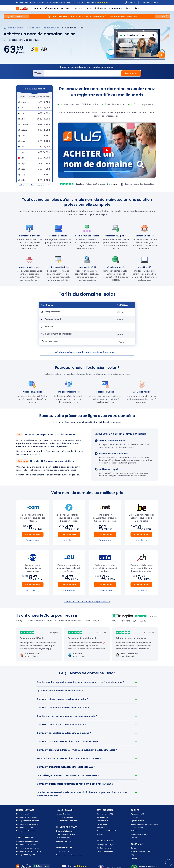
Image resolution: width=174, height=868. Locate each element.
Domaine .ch (141, 590)
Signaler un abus (137, 821)
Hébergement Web (24, 814)
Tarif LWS (134, 838)
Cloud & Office (132, 8)
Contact (134, 848)
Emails (88, 8)
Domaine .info (105, 590)
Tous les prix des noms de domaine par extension (87, 602)
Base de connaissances (140, 851)
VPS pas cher (102, 827)
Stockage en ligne (104, 848)
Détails (162, 16)
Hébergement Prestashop (27, 845)
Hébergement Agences (26, 831)
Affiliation (134, 831)
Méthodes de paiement (140, 834)
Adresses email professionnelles (69, 855)
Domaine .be (141, 540)
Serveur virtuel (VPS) (105, 814)
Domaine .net (105, 540)
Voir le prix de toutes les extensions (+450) (34, 185)
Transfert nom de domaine (67, 821)
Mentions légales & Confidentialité (144, 824)
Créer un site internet (64, 831)
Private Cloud (102, 824)
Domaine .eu (69, 590)
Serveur (78, 8)
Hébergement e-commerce (28, 848)
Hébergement (51, 8)
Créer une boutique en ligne (27, 841)
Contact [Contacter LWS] (132, 3)
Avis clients (97, 3)
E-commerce (115, 8)
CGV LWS (134, 817)
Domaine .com (33, 540)
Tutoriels (134, 858)
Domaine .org (33, 590)
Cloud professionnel (105, 851)
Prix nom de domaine (64, 817)
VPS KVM (100, 834)
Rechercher (131, 73)
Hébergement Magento (26, 855)
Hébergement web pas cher (28, 824)
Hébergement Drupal (25, 827)
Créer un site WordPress (65, 834)
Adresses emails (63, 851)
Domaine (37, 8)
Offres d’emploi (137, 827)
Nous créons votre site (65, 838)
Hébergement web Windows (28, 821)
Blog (133, 855)
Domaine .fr (69, 540)
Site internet (100, 8)
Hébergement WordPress (26, 817)
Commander (33, 534)
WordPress (66, 8)
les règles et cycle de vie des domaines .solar (87, 352)
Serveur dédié (102, 817)
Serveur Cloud (102, 821)
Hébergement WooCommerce (29, 851)
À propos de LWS (138, 814)
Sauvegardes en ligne (105, 845)
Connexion (144, 3)
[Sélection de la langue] (155, 3)
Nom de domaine (15, 28)
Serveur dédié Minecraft (106, 831)
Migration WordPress (64, 841)
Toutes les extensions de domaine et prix (43, 28)
